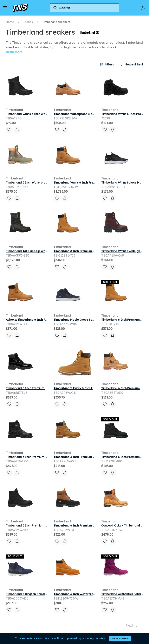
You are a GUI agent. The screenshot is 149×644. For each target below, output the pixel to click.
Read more (14, 52)
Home (10, 22)
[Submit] (55, 8)
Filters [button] (107, 64)
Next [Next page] (132, 625)
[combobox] (85, 8)
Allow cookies (120, 638)
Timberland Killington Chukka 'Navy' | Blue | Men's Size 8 (44, 594)
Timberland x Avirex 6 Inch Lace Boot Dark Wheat (88, 388)
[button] (5, 8)
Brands (28, 22)
